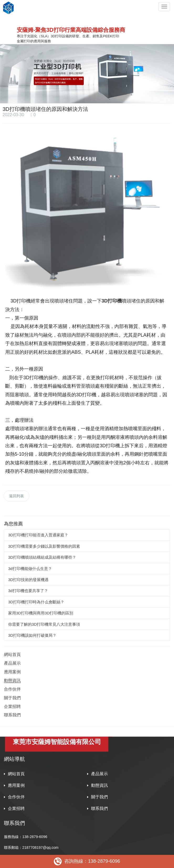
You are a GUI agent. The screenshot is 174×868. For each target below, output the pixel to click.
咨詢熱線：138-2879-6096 (87, 861)
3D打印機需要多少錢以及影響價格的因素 (44, 546)
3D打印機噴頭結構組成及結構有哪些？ (42, 557)
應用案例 (12, 672)
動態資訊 (12, 680)
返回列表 (17, 496)
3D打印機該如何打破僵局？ (32, 635)
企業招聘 (12, 707)
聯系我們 (12, 715)
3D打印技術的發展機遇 (28, 580)
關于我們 (12, 698)
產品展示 (12, 663)
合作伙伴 (12, 689)
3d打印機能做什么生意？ (30, 569)
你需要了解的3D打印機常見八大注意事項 (44, 624)
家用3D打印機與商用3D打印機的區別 (41, 613)
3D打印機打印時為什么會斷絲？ (36, 602)
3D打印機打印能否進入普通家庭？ (38, 535)
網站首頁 (12, 654)
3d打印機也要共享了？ (28, 591)
